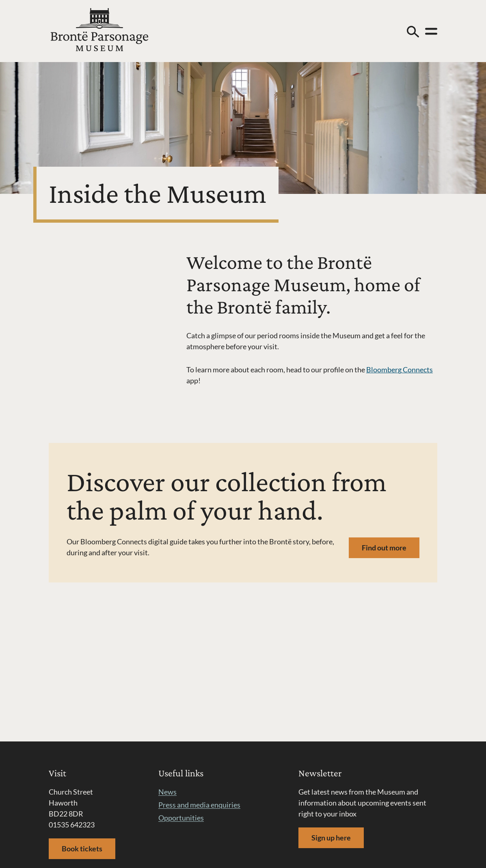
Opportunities (181, 818)
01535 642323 (72, 825)
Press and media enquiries (199, 805)
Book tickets (82, 849)
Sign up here (331, 838)
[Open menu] (431, 31)
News (167, 792)
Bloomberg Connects (400, 370)
